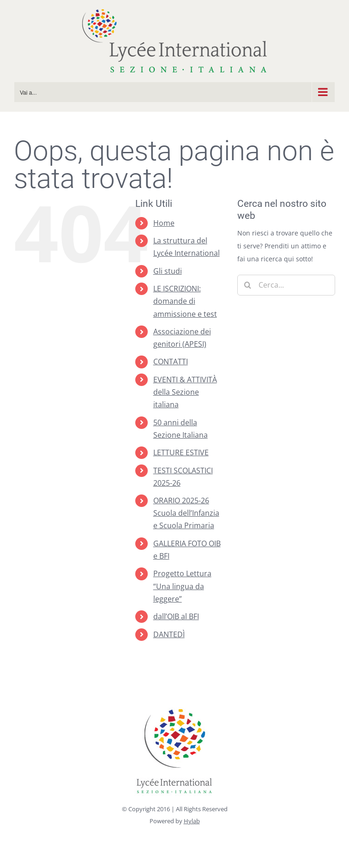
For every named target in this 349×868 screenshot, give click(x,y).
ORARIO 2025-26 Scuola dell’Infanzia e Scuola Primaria (186, 513)
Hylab (192, 821)
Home (164, 223)
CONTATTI (171, 362)
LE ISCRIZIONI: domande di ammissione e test (185, 301)
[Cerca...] (286, 285)
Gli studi (168, 271)
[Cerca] (248, 285)
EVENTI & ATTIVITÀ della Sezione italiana (185, 392)
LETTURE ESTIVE (181, 452)
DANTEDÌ (169, 634)
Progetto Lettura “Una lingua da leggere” (182, 586)
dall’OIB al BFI (176, 616)
